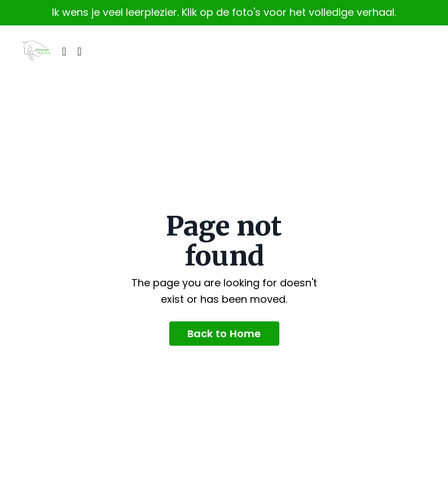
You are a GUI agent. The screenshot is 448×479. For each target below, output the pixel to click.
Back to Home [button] (224, 334)
